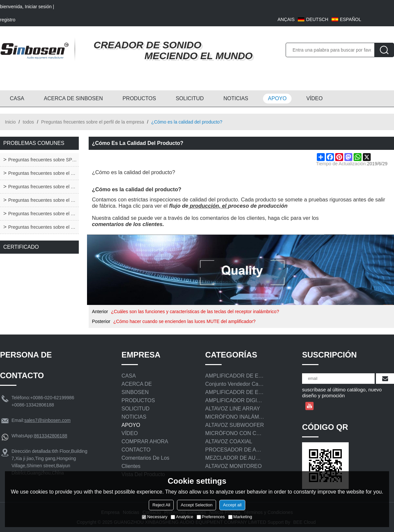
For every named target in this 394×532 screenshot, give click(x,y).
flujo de (179, 206)
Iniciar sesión (38, 7)
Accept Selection (197, 505)
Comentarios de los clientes (145, 462)
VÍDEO (315, 98)
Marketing (240, 517)
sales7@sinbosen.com (47, 420)
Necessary (154, 517)
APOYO (277, 98)
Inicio (10, 122)
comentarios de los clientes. (128, 224)
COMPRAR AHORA (145, 441)
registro (8, 20)
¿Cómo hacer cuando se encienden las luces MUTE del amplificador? (184, 321)
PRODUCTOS (139, 98)
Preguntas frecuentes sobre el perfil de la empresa (93, 122)
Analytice (182, 517)
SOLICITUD (190, 98)
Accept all (232, 505)
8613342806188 (50, 436)
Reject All (161, 505)
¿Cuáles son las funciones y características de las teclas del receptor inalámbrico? (195, 312)
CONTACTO (136, 450)
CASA (17, 98)
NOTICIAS (236, 98)
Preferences (211, 517)
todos (28, 122)
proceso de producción (258, 206)
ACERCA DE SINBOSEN (74, 98)
